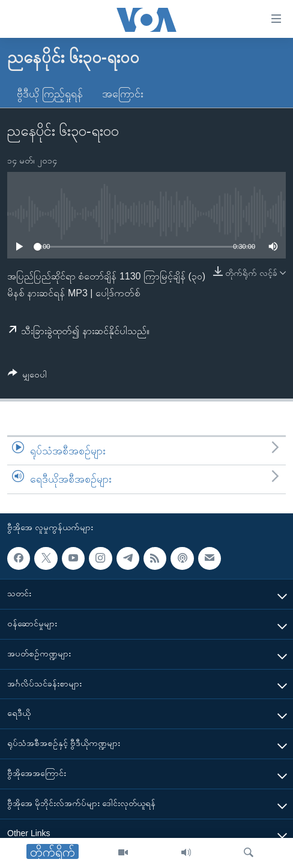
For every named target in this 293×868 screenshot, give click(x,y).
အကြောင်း (123, 94)
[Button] (27, 377)
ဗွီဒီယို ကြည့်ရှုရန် (50, 94)
